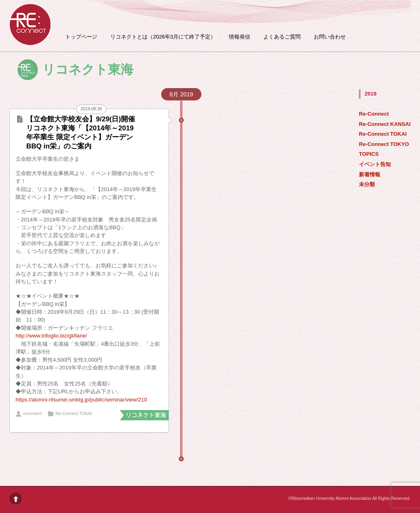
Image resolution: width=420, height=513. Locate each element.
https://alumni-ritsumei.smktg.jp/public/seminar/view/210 (81, 400)
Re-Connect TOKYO (384, 144)
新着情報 (370, 174)
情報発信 (240, 37)
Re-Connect (374, 114)
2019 (371, 94)
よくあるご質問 (282, 37)
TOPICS (369, 154)
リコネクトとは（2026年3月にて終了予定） (163, 37)
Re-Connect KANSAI (385, 124)
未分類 (367, 184)
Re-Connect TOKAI (383, 134)
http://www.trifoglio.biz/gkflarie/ (51, 336)
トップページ (81, 37)
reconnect (32, 414)
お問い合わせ (330, 37)
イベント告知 (375, 164)
